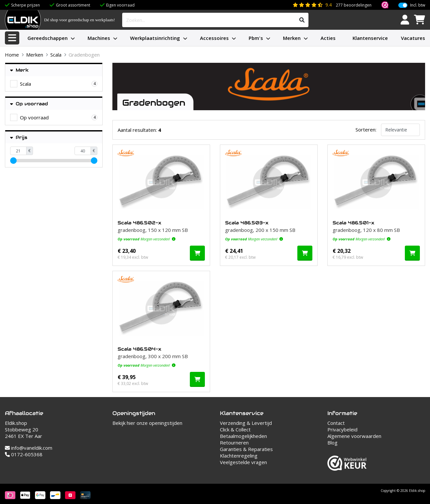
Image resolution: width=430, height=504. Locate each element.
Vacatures (413, 38)
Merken (292, 38)
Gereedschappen (48, 38)
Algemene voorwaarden (354, 436)
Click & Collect (235, 429)
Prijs (19, 138)
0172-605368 (24, 454)
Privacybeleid (342, 429)
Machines (99, 38)
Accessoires (214, 38)
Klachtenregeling (239, 456)
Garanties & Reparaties (246, 449)
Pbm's (256, 38)
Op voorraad (29, 104)
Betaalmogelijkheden (243, 436)
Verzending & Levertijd (246, 423)
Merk (19, 70)
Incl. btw (418, 5)
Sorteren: (366, 130)
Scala (56, 55)
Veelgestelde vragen (243, 462)
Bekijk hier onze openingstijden (147, 423)
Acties (328, 38)
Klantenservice (370, 38)
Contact (336, 423)
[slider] (13, 161)
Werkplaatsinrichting (155, 38)
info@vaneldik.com (29, 448)
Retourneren (234, 443)
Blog (332, 443)
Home (12, 55)
